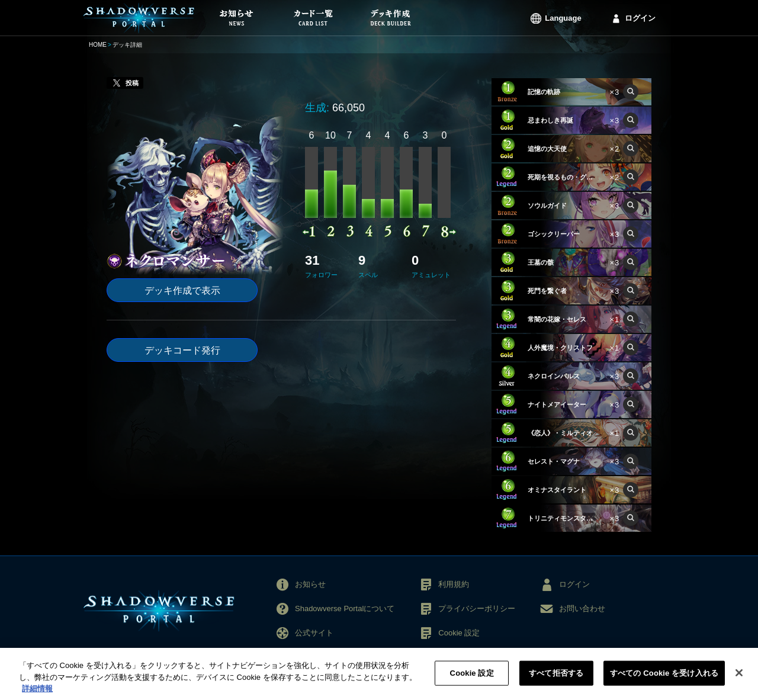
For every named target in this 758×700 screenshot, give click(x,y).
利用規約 (454, 584)
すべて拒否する (556, 680)
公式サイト (314, 633)
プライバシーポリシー (477, 609)
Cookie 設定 (459, 633)
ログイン (640, 18)
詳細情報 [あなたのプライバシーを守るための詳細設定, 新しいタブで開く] (37, 695)
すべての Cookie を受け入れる (664, 680)
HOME (98, 45)
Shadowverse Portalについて (345, 609)
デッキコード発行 (182, 350)
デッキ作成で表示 (182, 290)
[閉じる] (739, 679)
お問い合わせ (582, 609)
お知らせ (310, 584)
